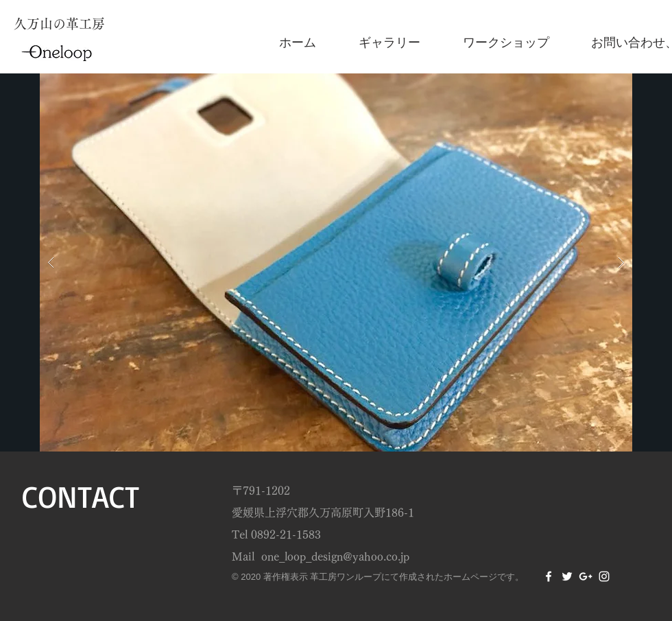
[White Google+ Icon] (586, 576)
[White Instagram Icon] (604, 576)
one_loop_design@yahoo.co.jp (335, 556)
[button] (336, 262)
